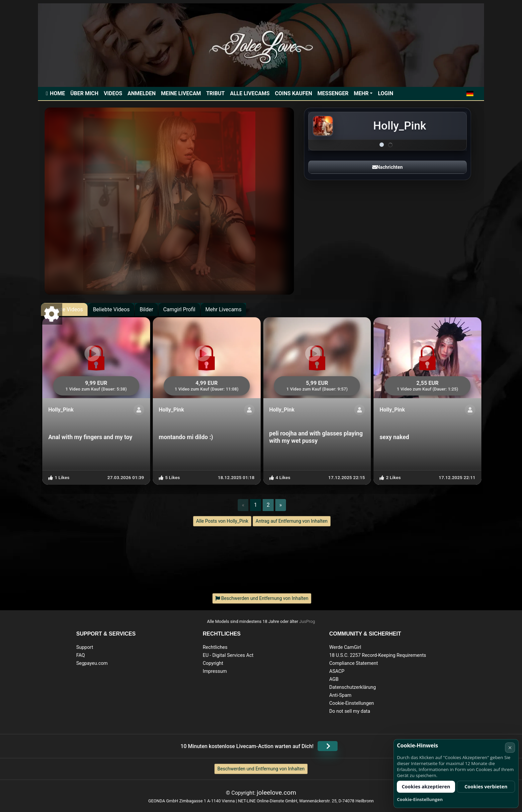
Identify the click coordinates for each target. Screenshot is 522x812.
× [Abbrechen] (510, 748)
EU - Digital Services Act (228, 655)
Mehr (361, 93)
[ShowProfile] (139, 410)
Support (85, 647)
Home (57, 93)
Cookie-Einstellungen (352, 703)
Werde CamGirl (345, 647)
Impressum (215, 671)
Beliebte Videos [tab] (111, 309)
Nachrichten (388, 167)
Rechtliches (215, 647)
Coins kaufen (294, 93)
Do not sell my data (350, 711)
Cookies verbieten (486, 787)
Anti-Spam (340, 695)
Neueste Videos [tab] (64, 309)
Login (386, 93)
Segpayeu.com (92, 663)
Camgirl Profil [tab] (179, 309)
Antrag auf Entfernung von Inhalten (292, 521)
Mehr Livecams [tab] (224, 309)
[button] (470, 94)
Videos (113, 93)
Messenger (333, 93)
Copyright (213, 663)
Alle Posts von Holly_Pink (222, 521)
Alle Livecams (250, 93)
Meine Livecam (181, 93)
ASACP (337, 671)
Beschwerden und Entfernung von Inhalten (261, 769)
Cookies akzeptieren (426, 787)
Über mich (84, 93)
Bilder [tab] (146, 309)
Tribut (215, 93)
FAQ (81, 655)
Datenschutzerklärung (353, 687)
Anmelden (141, 93)
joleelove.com (276, 793)
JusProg (307, 621)
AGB (334, 679)
